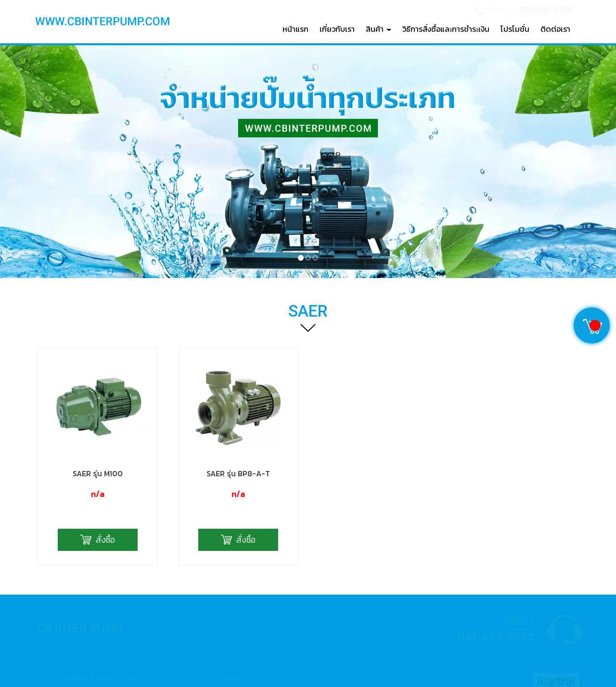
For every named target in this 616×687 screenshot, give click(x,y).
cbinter (379, 610)
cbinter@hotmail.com (268, 627)
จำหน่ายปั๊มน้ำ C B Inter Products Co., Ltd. (430, 593)
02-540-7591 (254, 593)
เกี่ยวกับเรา (337, 29)
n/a (98, 394)
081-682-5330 (547, 9)
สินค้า (379, 29)
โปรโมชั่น (515, 29)
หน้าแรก (295, 29)
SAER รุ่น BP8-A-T (238, 373)
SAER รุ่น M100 (98, 373)
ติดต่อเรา (555, 29)
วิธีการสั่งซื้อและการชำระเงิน (446, 29)
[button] (46, 162)
